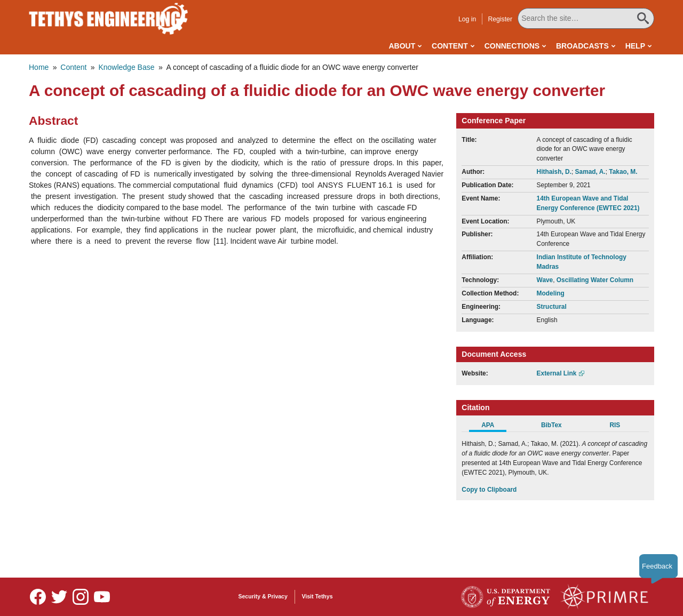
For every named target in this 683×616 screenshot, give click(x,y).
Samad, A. (590, 172)
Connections (512, 46)
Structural (552, 307)
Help (635, 46)
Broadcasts (582, 46)
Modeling (551, 293)
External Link (557, 373)
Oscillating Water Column (595, 280)
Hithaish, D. (554, 172)
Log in (467, 19)
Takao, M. (623, 172)
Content (450, 46)
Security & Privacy (263, 596)
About (402, 46)
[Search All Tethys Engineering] (586, 18)
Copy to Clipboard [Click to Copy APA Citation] (489, 490)
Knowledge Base (126, 67)
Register (500, 19)
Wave (545, 280)
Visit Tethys (317, 596)
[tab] (493, 427)
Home (39, 67)
